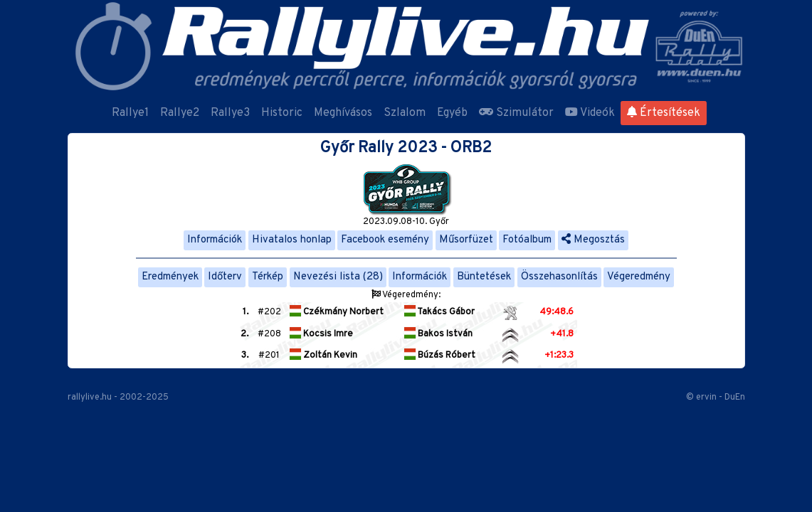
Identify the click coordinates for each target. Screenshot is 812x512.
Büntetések (484, 277)
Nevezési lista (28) (338, 277)
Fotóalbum (527, 240)
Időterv (225, 277)
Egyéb (452, 113)
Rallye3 (230, 113)
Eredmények (170, 277)
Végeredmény (639, 277)
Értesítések (664, 113)
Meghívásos (343, 113)
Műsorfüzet (466, 240)
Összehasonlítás (559, 277)
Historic (282, 113)
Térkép (268, 277)
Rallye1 (130, 113)
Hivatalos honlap (292, 240)
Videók (590, 113)
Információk (215, 240)
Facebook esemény (385, 240)
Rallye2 (180, 113)
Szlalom (405, 113)
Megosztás (593, 240)
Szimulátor (516, 113)
